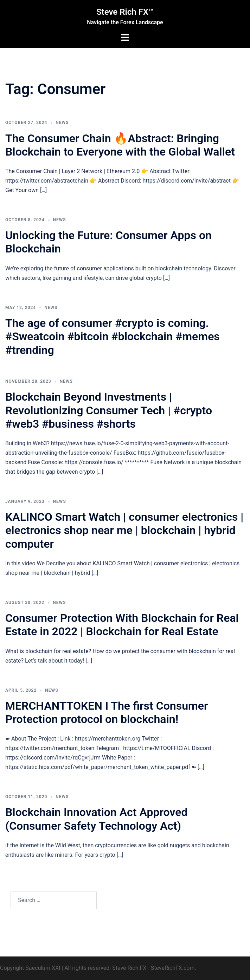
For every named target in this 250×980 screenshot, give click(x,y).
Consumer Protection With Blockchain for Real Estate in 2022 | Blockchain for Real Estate (122, 625)
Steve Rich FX (129, 968)
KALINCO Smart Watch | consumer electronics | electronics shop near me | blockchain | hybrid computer (124, 530)
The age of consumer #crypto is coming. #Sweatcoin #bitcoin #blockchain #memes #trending (113, 337)
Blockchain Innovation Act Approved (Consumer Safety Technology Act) (96, 819)
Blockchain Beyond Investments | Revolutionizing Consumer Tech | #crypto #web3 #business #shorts (109, 410)
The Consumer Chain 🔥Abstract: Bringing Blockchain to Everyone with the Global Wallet (120, 145)
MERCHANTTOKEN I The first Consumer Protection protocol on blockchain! (107, 712)
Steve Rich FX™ (125, 12)
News (62, 123)
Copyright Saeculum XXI (30, 968)
